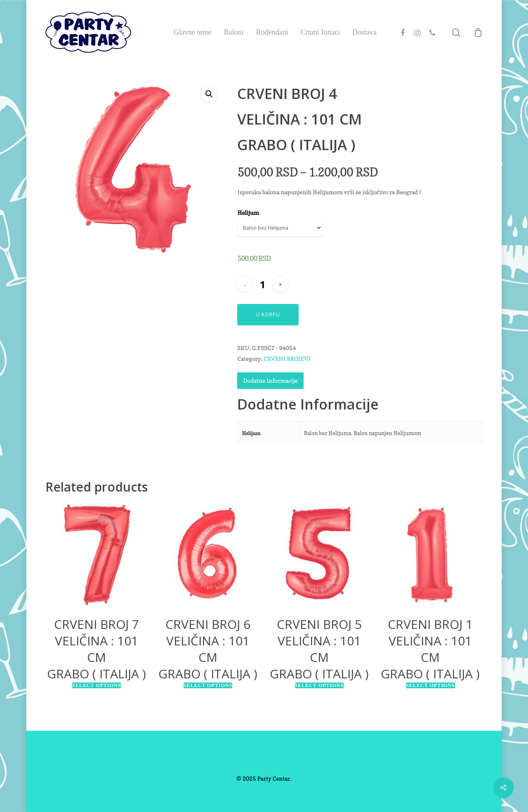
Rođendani (272, 32)
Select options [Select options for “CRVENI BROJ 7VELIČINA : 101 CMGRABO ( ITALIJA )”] (97, 685)
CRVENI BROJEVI (287, 359)
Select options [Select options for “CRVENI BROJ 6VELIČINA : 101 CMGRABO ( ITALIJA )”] (208, 685)
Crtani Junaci (320, 32)
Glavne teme (192, 32)
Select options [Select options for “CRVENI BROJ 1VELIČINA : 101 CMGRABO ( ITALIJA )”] (430, 685)
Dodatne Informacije (270, 380)
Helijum (248, 213)
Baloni (233, 32)
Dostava (364, 32)
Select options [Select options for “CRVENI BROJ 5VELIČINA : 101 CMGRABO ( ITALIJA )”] (319, 685)
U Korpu (268, 314)
